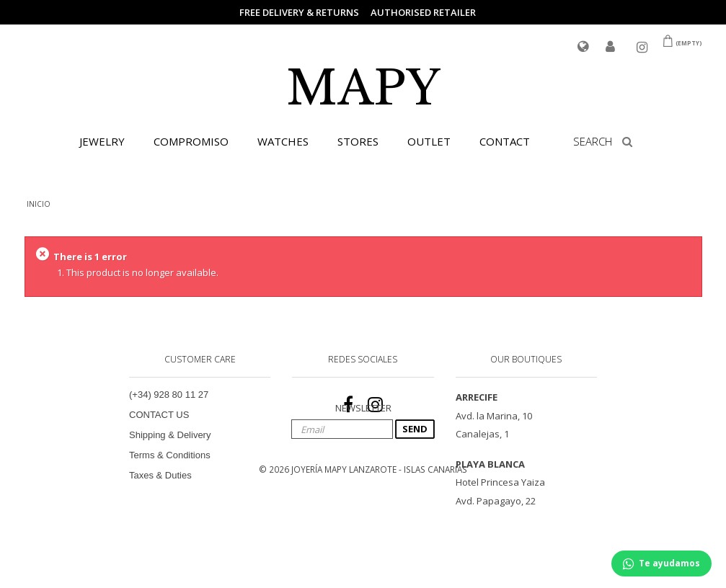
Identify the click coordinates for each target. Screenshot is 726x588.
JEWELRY (102, 141)
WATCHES (283, 141)
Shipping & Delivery (170, 435)
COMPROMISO (191, 141)
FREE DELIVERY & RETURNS (299, 12)
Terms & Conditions (170, 455)
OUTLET (429, 141)
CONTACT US (159, 415)
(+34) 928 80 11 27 (169, 395)
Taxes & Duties (160, 475)
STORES (358, 141)
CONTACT (505, 141)
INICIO (39, 204)
